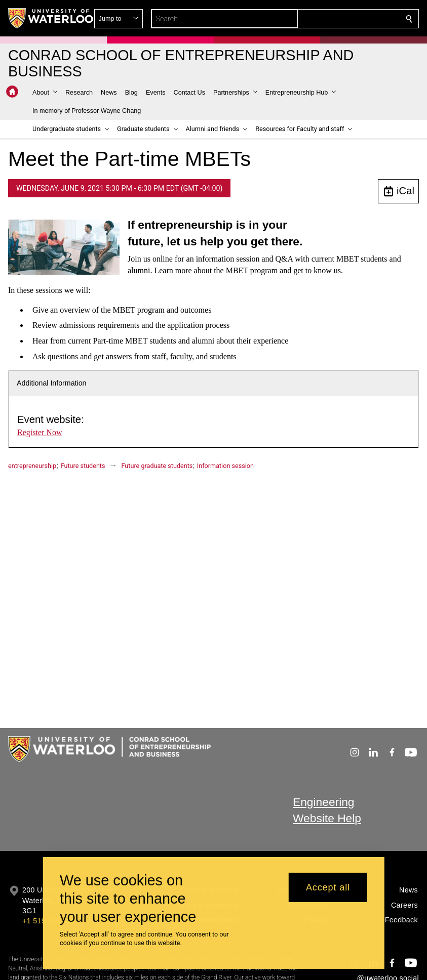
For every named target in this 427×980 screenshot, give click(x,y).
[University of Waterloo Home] (51, 18)
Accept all (328, 887)
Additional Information (52, 383)
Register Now (40, 432)
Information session (225, 466)
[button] (336, 19)
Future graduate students (157, 466)
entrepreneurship (32, 466)
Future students (83, 466)
